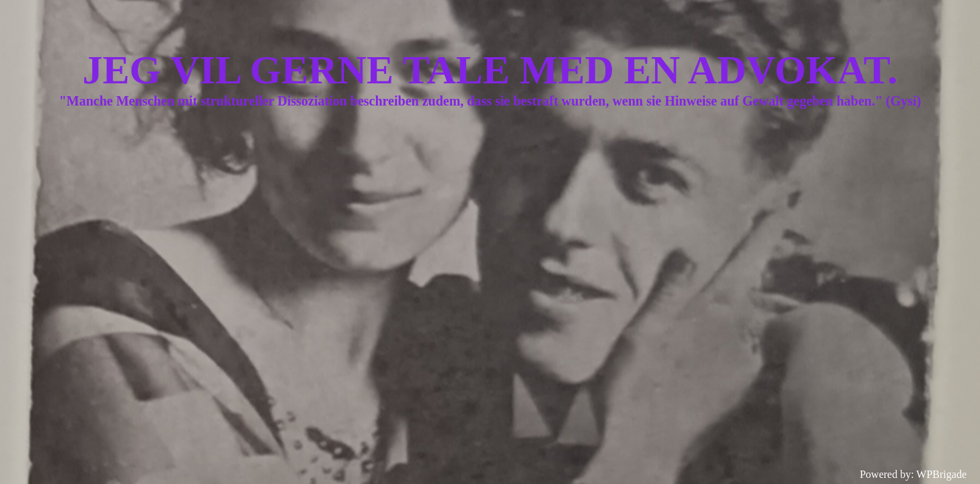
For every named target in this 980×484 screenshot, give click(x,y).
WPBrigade (941, 474)
